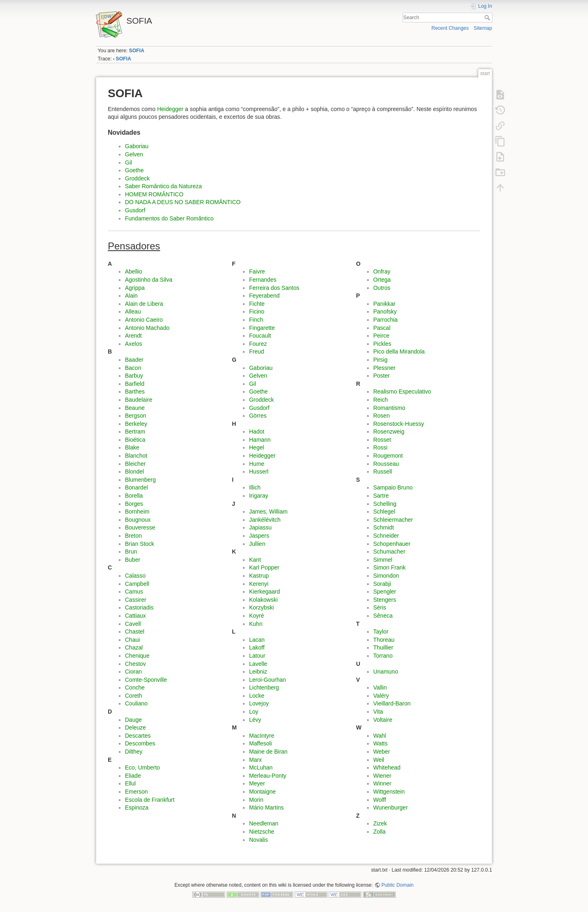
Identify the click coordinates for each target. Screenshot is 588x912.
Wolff (380, 800)
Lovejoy (259, 703)
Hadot (257, 432)
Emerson (136, 792)
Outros (382, 288)
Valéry (381, 696)
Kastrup (259, 576)
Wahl (380, 736)
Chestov (135, 664)
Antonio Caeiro (144, 320)
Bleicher (135, 464)
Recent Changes (450, 28)
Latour (257, 656)
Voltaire (383, 720)
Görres (258, 416)
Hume (257, 464)
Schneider (386, 536)
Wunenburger (391, 807)
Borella (134, 496)
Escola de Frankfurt (150, 800)
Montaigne (262, 792)
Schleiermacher (393, 520)
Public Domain (398, 885)
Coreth (134, 696)
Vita (378, 712)
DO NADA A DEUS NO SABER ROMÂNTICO (183, 202)
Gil (128, 162)
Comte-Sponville (146, 680)
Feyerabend (264, 296)
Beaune (135, 408)
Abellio (134, 271)
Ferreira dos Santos (274, 288)
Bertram (135, 432)
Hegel (257, 447)
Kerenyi (259, 584)
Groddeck (137, 178)
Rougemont (388, 456)
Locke (257, 696)
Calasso (135, 576)
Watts (380, 743)
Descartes (138, 736)
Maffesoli (261, 743)
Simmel (383, 560)
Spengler (385, 592)
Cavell (133, 624)
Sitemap (483, 28)
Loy (254, 712)
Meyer (257, 783)
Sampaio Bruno (393, 487)
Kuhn (256, 624)
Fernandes (263, 280)
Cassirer (136, 600)
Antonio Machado (147, 328)
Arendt (133, 336)
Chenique (137, 656)
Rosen (381, 416)
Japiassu (260, 527)
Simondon (386, 576)
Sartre (381, 496)
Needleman (264, 823)
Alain (131, 296)
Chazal (134, 647)
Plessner (384, 368)
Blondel (135, 472)
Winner (382, 783)
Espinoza (137, 807)
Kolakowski (263, 600)
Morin (256, 800)
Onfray (382, 271)
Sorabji (382, 584)
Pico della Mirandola (399, 351)
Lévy (255, 720)
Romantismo (389, 408)
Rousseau (386, 464)
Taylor (381, 632)
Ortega (382, 280)
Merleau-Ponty (268, 776)
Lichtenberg (264, 687)
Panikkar (384, 304)
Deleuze (135, 727)
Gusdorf (135, 210)
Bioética (135, 440)
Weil (379, 760)
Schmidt (384, 527)
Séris (380, 607)
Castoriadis (139, 607)
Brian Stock (140, 544)
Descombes (140, 743)
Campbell (137, 584)
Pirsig (380, 360)
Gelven (134, 154)
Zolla (379, 832)
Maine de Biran (268, 752)
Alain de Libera (144, 304)
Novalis (258, 840)
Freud (257, 351)
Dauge (133, 720)
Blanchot (136, 456)
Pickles (382, 344)
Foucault (260, 336)
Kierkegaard (265, 592)
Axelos (134, 344)
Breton (133, 536)
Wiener (382, 776)
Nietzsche (262, 832)
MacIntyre (262, 736)
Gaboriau (137, 146)
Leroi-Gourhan (267, 680)
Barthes (135, 391)
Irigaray (259, 496)
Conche (135, 687)
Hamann (260, 440)
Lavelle (258, 664)
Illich (255, 487)
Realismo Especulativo (402, 391)
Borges (134, 504)
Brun (131, 552)
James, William (268, 512)
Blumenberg (140, 480)
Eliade (133, 776)
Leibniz (258, 672)
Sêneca (383, 616)
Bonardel (136, 487)
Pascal (382, 328)
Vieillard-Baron (392, 703)
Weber (382, 752)
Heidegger (170, 109)
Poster (381, 376)
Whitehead (387, 767)
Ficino (257, 311)
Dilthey (134, 752)
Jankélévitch (265, 520)
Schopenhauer (392, 544)
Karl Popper (264, 567)
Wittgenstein (389, 792)
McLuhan (261, 767)
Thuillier (383, 647)
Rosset (382, 440)
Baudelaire (139, 400)
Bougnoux (138, 520)
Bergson (136, 416)
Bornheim (137, 512)
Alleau (133, 311)
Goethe (134, 170)
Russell (383, 472)
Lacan (257, 640)
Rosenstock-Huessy (399, 424)
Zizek (380, 823)
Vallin (380, 687)
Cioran (133, 672)
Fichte (257, 304)
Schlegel (384, 512)
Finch (256, 320)
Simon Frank (389, 567)
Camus (134, 592)
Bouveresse (140, 527)
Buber (133, 560)
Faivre (257, 271)
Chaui (133, 640)
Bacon (133, 368)
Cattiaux (135, 616)
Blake (132, 447)
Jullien (257, 544)
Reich (381, 400)
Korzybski (262, 607)
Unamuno (386, 672)
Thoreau (384, 640)
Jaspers (259, 536)
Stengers (385, 600)
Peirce (381, 336)
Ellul (130, 783)
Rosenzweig (389, 432)
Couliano (136, 703)
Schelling (385, 504)
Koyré (257, 616)
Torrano (383, 656)
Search (488, 18)
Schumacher (389, 552)
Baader (134, 360)
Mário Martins (266, 807)
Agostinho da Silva (149, 280)
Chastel (135, 632)
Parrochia (385, 320)
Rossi (380, 447)
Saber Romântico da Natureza (163, 186)
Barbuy (134, 376)
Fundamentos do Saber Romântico (169, 218)
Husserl (259, 472)
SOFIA (137, 51)
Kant (255, 560)
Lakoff (257, 647)
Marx (255, 760)
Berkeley (136, 424)
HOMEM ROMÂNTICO (154, 194)
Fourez (258, 344)
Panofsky (385, 311)
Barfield (135, 384)
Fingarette (262, 328)
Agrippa (135, 288)
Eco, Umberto (143, 767)
